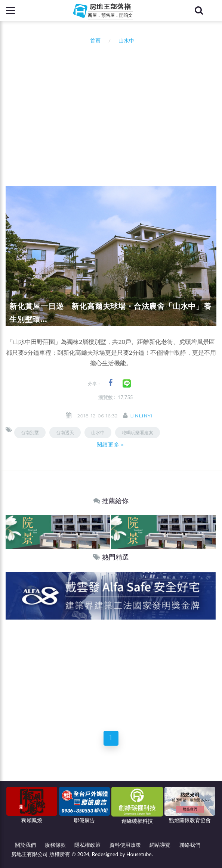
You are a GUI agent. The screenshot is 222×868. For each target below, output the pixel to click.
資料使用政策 (125, 845)
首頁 (94, 40)
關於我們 (25, 845)
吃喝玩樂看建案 (138, 433)
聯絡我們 (190, 845)
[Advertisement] (114, 110)
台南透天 (65, 433)
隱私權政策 (87, 845)
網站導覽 (160, 845)
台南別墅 (30, 433)
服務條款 (55, 845)
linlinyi (141, 416)
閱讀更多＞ (111, 445)
